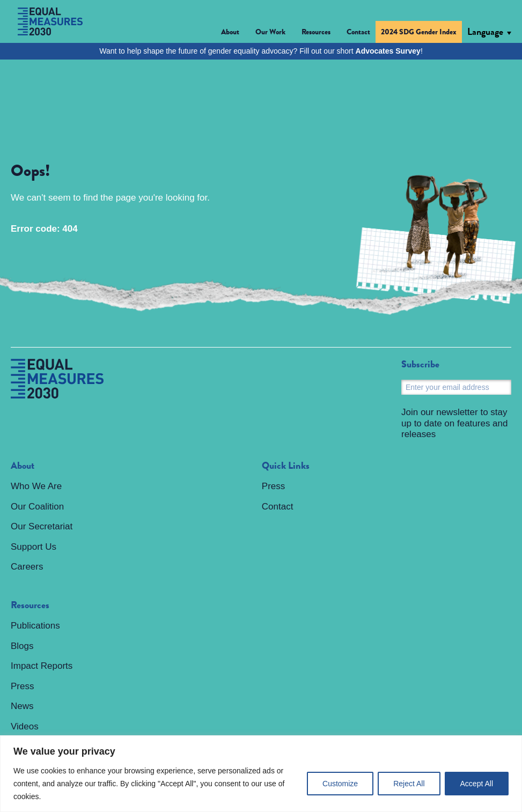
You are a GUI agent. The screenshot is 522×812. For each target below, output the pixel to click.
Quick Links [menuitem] (286, 466)
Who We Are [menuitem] (36, 486)
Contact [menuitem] (358, 32)
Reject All (409, 784)
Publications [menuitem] (35, 626)
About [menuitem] (23, 466)
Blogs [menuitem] (22, 646)
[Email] (456, 387)
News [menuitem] (22, 706)
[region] (261, 774)
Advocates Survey (388, 51)
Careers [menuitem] (27, 567)
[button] (236, 34)
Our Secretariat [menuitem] (42, 526)
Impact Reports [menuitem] (42, 666)
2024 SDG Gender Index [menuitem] (419, 32)
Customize (340, 784)
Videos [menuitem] (25, 726)
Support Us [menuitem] (34, 547)
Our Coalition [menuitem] (37, 507)
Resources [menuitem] (30, 606)
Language (485, 32)
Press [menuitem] (22, 686)
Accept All (477, 784)
